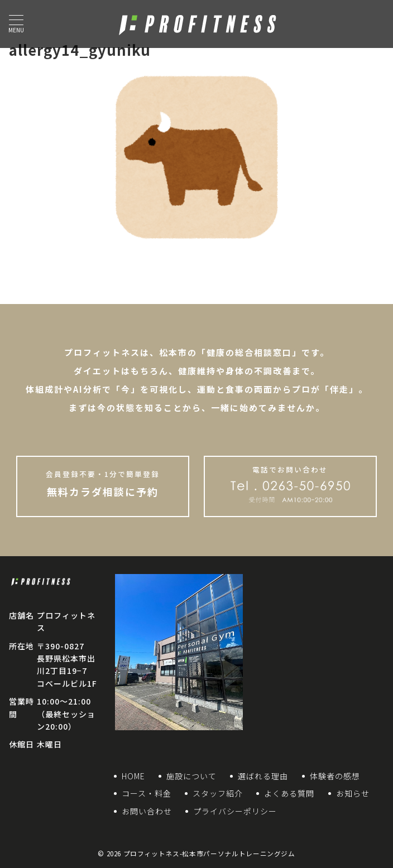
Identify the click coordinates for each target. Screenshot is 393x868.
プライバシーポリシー (235, 811)
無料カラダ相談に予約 (102, 484)
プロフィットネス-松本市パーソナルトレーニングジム (209, 853)
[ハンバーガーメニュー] (16, 24)
